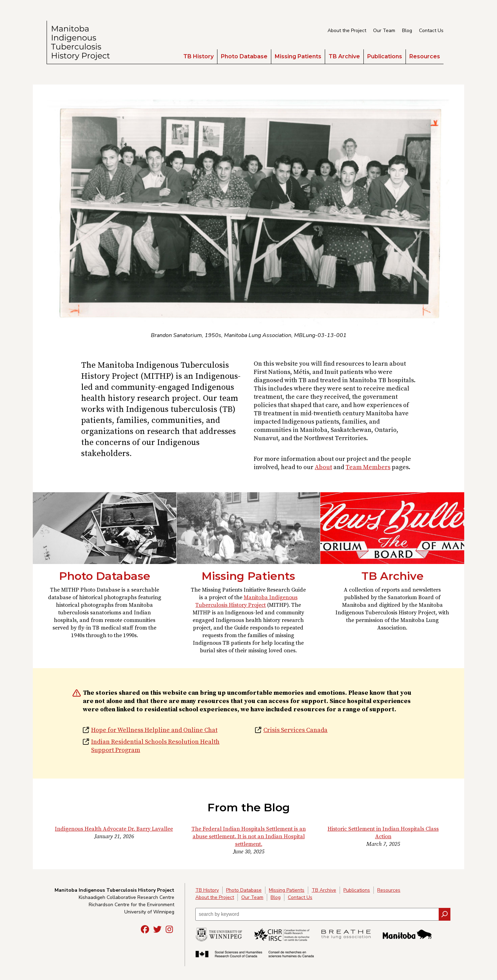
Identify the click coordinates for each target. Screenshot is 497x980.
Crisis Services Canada (295, 730)
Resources (425, 56)
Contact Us (431, 31)
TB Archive (344, 56)
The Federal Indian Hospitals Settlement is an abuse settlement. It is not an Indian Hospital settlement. (249, 837)
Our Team (384, 31)
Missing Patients (298, 56)
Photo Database (244, 56)
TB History (198, 56)
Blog (407, 31)
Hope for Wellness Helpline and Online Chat (154, 730)
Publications (385, 56)
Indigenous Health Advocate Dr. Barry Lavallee (114, 829)
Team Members (368, 467)
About (323, 467)
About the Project (347, 31)
